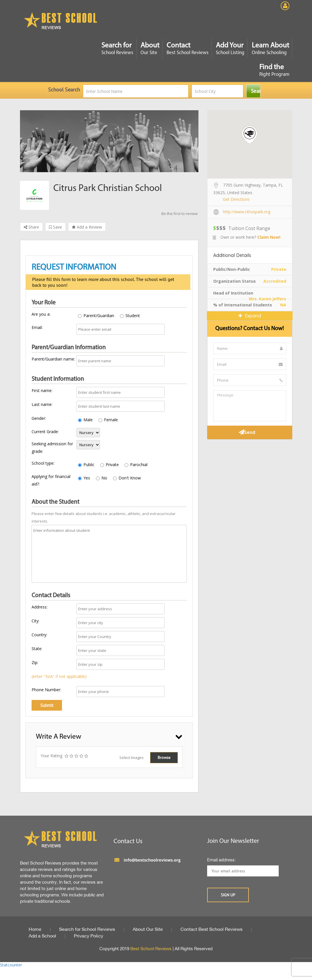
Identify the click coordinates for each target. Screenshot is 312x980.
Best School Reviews (151, 949)
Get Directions (236, 199)
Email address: (221, 860)
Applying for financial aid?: (51, 480)
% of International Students (243, 305)
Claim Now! (269, 237)
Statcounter (11, 965)
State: (37, 649)
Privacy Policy (89, 936)
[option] (109, 141)
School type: (43, 463)
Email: (37, 327)
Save (55, 227)
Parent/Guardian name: (53, 359)
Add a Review (87, 227)
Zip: (35, 662)
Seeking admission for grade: (52, 447)
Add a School (42, 936)
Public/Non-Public (232, 269)
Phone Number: (46, 690)
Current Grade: (45, 432)
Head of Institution (233, 293)
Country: (39, 635)
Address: (40, 607)
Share (31, 227)
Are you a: (41, 314)
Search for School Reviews (87, 930)
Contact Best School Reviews (211, 930)
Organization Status (235, 281)
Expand (250, 316)
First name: (42, 390)
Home (35, 930)
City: (35, 621)
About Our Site (148, 930)
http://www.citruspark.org (247, 212)
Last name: (42, 404)
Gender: (39, 418)
